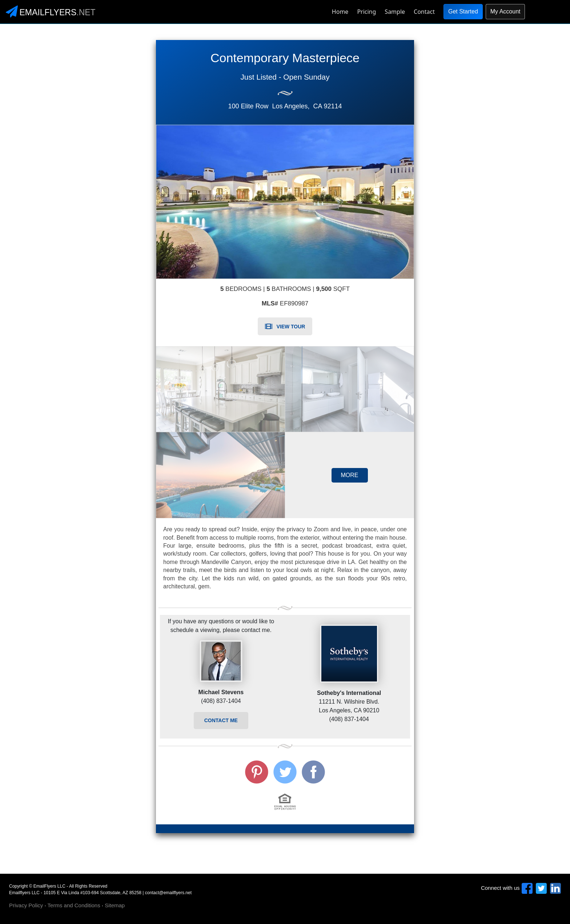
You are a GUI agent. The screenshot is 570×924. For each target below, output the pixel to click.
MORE (350, 475)
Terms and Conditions (74, 905)
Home (340, 12)
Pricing (366, 12)
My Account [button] (505, 11)
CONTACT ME (221, 720)
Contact (424, 12)
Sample (395, 12)
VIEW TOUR (285, 327)
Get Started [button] (463, 11)
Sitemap (115, 905)
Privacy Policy (26, 905)
